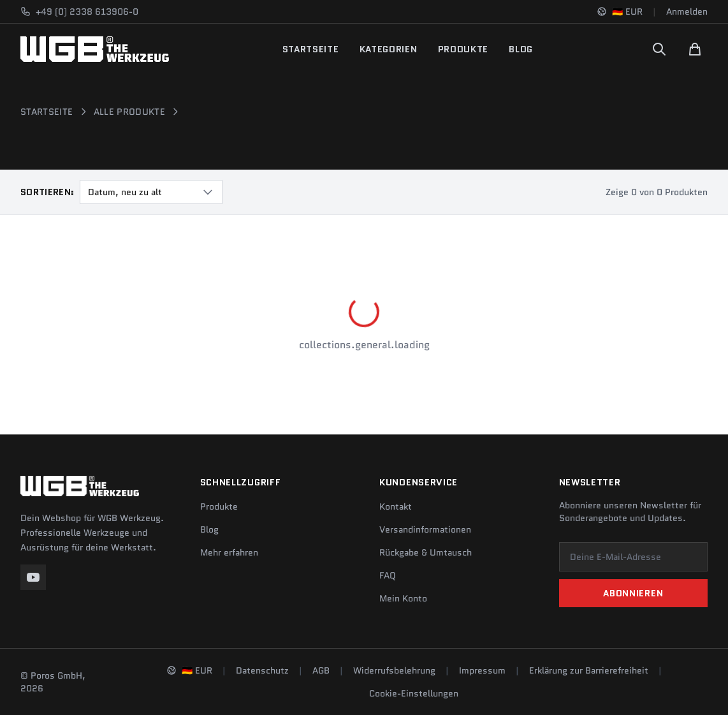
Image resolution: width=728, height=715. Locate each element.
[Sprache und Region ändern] (620, 11)
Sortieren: (47, 192)
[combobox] (151, 192)
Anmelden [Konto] (687, 11)
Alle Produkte (130, 112)
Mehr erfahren (229, 552)
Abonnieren (633, 593)
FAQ (388, 575)
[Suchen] (659, 49)
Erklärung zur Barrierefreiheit (589, 670)
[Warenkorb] (695, 49)
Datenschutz (262, 670)
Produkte (463, 49)
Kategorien (389, 49)
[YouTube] (33, 577)
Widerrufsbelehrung (394, 670)
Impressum (482, 670)
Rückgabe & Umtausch (426, 552)
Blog (521, 49)
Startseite (311, 49)
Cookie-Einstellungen (414, 693)
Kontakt (396, 506)
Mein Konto (403, 598)
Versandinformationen (425, 529)
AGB (321, 670)
